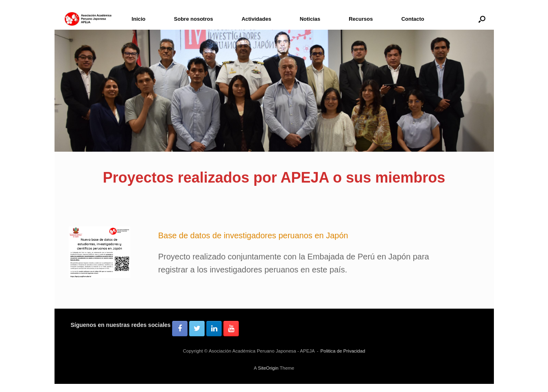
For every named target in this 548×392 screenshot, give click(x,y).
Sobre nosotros (194, 19)
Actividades (257, 19)
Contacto (413, 19)
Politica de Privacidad (343, 351)
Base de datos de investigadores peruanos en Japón (253, 235)
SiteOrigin (268, 368)
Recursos (361, 19)
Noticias (310, 19)
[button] (482, 19)
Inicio (139, 19)
